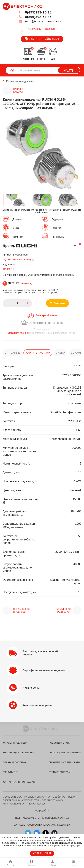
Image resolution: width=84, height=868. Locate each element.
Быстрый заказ (46, 315)
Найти (69, 71)
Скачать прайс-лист (42, 39)
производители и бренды (65, 753)
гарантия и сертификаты (64, 762)
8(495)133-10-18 (35, 12)
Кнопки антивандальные (20, 81)
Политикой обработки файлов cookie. (60, 843)
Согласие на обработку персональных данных (42, 825)
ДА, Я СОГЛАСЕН (42, 853)
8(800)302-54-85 (35, 17)
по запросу (27, 283)
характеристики (38, 353)
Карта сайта (42, 811)
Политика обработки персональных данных (42, 818)
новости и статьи (60, 743)
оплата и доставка (15, 762)
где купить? (10, 772)
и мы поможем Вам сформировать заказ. (42, 331)
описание (12, 353)
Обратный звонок (42, 29)
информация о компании (19, 753)
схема (60, 353)
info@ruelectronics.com (42, 21)
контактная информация (19, 782)
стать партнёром (60, 772)
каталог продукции (15, 743)
